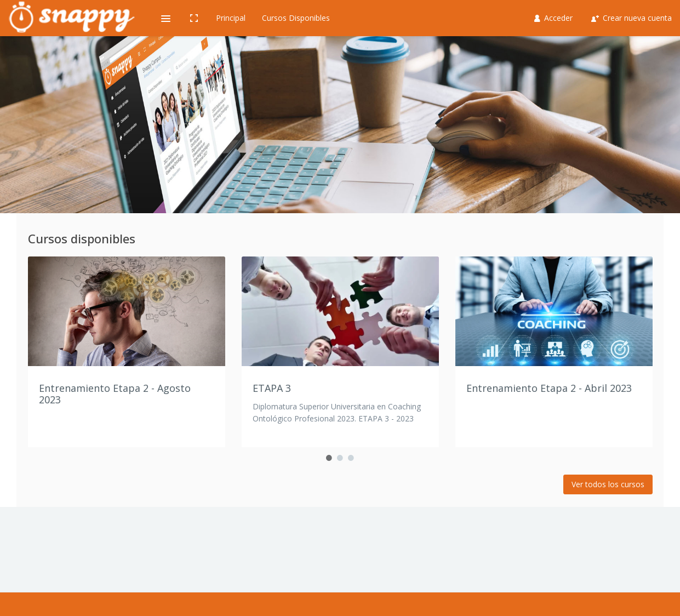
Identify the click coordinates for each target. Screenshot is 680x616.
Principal (231, 18)
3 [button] (351, 458)
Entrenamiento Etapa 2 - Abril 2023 (549, 388)
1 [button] (329, 458)
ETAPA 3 (272, 388)
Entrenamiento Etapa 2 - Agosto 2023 (115, 394)
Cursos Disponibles (296, 18)
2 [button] (340, 458)
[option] (127, 352)
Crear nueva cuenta (632, 18)
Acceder (554, 18)
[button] (165, 18)
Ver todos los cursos (608, 484)
